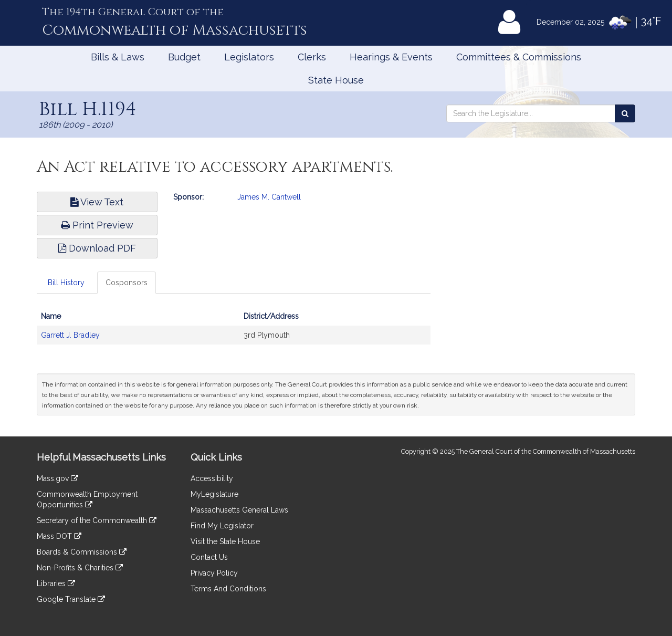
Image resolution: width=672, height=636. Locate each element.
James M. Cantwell (269, 197)
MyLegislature (214, 494)
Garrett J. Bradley (70, 335)
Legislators (249, 57)
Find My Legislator (222, 526)
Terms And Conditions (228, 589)
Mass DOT (59, 536)
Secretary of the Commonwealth (97, 520)
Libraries (56, 583)
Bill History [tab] (66, 283)
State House (336, 80)
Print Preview (97, 225)
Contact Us (209, 557)
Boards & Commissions (82, 552)
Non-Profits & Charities (80, 568)
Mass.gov (57, 478)
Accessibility (212, 478)
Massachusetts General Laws (239, 510)
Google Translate (71, 599)
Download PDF (97, 248)
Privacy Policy (214, 573)
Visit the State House (225, 541)
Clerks (312, 57)
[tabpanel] (234, 331)
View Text (97, 202)
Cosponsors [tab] (127, 283)
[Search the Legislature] (625, 113)
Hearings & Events (391, 57)
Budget (184, 57)
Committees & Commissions (519, 57)
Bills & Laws (118, 57)
